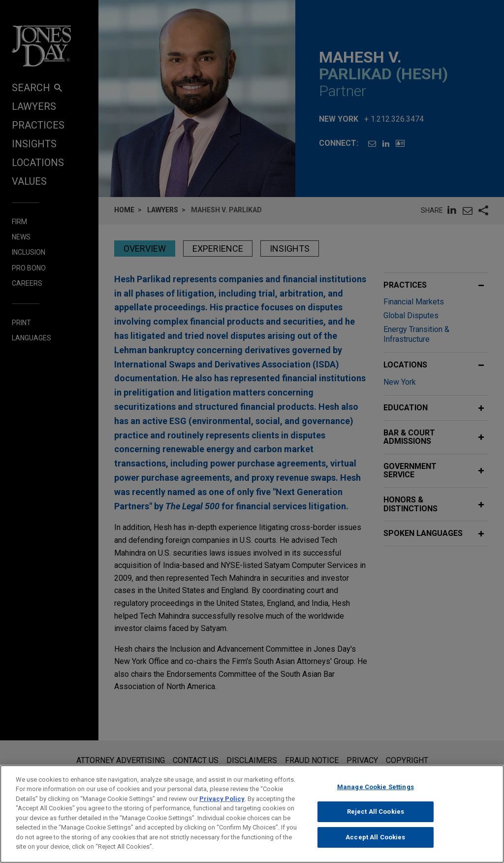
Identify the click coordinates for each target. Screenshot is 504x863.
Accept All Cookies (375, 846)
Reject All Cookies (376, 820)
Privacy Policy (222, 807)
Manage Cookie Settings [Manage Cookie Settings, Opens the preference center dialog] (376, 795)
